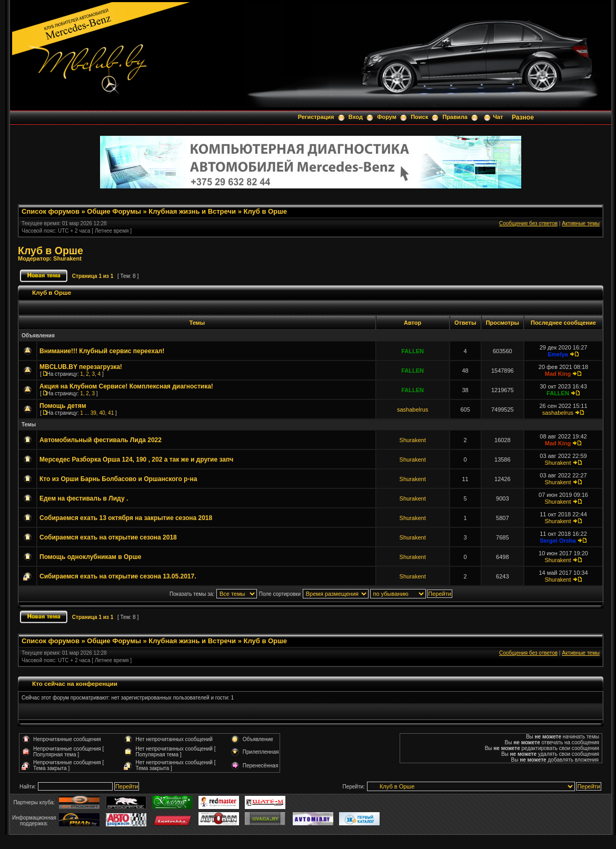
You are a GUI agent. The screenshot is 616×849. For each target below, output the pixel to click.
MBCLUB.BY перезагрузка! (81, 367)
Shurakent (67, 258)
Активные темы (581, 223)
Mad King (558, 374)
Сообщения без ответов (528, 223)
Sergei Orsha (558, 541)
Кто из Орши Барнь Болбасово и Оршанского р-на (118, 479)
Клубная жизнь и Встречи (192, 211)
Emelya (558, 354)
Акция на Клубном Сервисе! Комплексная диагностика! (126, 386)
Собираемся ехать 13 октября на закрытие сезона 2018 (126, 518)
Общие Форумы (114, 211)
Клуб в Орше (265, 211)
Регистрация (316, 117)
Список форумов (51, 211)
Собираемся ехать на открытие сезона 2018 (108, 537)
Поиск (419, 117)
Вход (356, 117)
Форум (387, 117)
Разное (523, 117)
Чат (498, 117)
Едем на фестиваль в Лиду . (84, 498)
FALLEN (413, 351)
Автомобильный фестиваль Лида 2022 (101, 440)
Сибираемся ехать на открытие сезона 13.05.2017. (118, 576)
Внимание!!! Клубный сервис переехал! (102, 351)
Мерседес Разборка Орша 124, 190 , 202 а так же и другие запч (136, 460)
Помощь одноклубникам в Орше (90, 557)
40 (102, 413)
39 (93, 413)
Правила (455, 117)
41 (111, 413)
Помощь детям (63, 406)
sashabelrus (413, 409)
